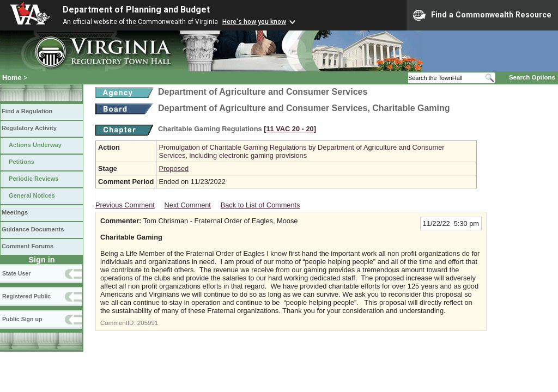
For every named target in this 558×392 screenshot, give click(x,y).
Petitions (22, 162)
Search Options (532, 77)
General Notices (32, 195)
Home (12, 78)
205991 (148, 323)
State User (16, 273)
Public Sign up (22, 319)
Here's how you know (254, 22)
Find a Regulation (27, 111)
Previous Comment (125, 205)
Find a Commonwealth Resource (482, 15)
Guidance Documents (33, 229)
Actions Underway (35, 145)
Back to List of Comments (260, 205)
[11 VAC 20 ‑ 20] (290, 129)
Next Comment (188, 205)
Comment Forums (28, 246)
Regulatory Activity (29, 128)
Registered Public (26, 296)
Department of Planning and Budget (136, 10)
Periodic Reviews (34, 179)
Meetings (15, 212)
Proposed (174, 169)
